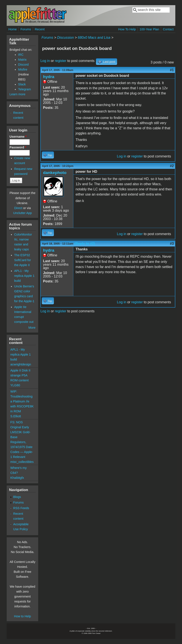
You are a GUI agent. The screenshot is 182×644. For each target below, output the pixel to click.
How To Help (127, 29)
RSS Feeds (21, 508)
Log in (45, 61)
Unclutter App (22, 213)
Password (18, 147)
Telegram (24, 89)
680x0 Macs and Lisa (94, 38)
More (32, 328)
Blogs (17, 497)
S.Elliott (16, 416)
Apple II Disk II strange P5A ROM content (20, 375)
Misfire (23, 69)
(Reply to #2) (85, 244)
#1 (172, 70)
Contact (168, 29)
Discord (23, 65)
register (60, 61)
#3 (172, 244)
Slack (22, 84)
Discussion (65, 38)
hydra (49, 77)
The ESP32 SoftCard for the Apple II (23, 260)
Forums (26, 29)
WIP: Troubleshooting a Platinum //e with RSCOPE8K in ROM (22, 401)
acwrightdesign (21, 364)
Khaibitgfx (17, 478)
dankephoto (55, 173)
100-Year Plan (149, 29)
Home (13, 29)
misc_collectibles (22, 462)
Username (18, 137)
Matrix (22, 60)
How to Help (22, 616)
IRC (21, 55)
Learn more (17, 94)
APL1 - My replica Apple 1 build (24, 276)
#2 (172, 166)
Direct (18, 208)
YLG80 (15, 385)
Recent (40, 29)
